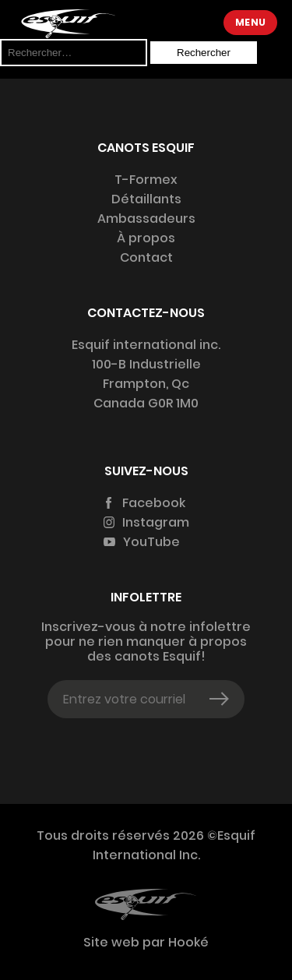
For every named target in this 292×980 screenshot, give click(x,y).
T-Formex (146, 180)
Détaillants (146, 199)
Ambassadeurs (146, 219)
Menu (250, 22)
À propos (146, 238)
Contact (146, 257)
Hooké (187, 942)
